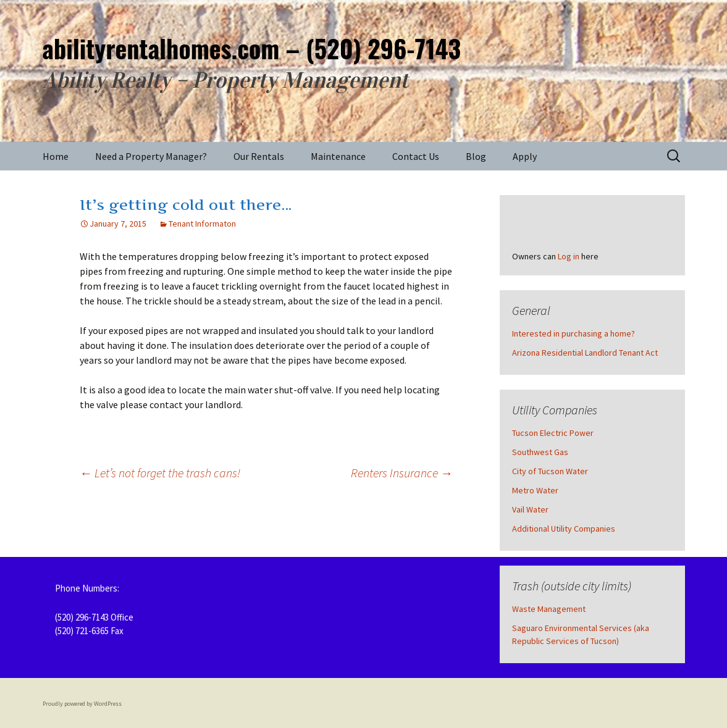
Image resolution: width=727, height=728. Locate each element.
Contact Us (416, 156)
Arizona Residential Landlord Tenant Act (585, 353)
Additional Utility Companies (564, 529)
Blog (476, 156)
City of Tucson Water (550, 471)
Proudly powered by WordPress (82, 704)
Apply (525, 156)
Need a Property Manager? (151, 156)
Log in (569, 256)
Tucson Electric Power (553, 433)
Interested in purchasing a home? (574, 333)
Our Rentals (259, 156)
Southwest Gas (540, 452)
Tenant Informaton (202, 224)
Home (56, 156)
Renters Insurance (402, 473)
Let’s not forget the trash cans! (160, 473)
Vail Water (530, 509)
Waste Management (549, 609)
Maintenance (338, 156)
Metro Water (535, 490)
